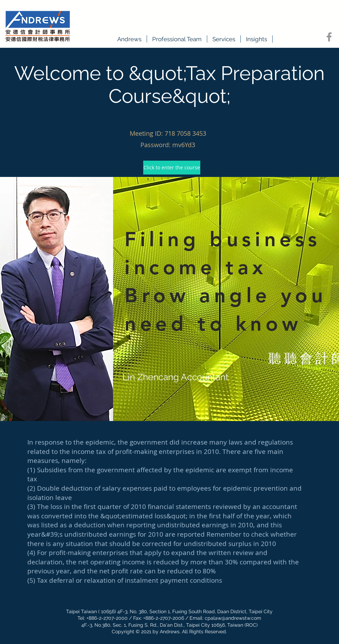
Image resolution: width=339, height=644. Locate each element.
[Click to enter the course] (172, 168)
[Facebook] (329, 37)
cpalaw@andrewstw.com (233, 618)
